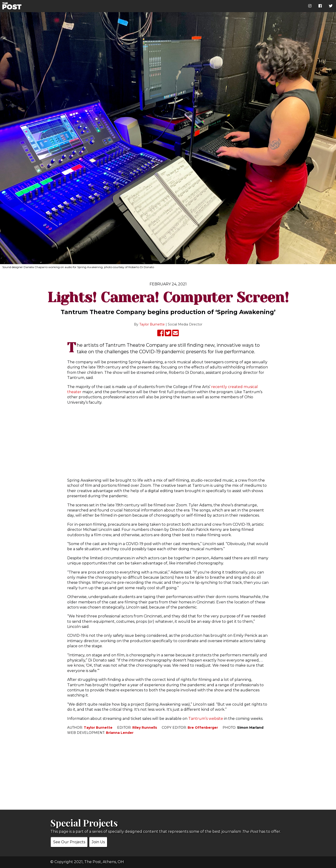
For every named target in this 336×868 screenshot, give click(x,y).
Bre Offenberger (203, 728)
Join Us (98, 842)
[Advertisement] (168, 441)
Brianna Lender (120, 733)
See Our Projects (69, 842)
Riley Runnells (145, 728)
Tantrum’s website (206, 719)
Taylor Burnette (152, 324)
